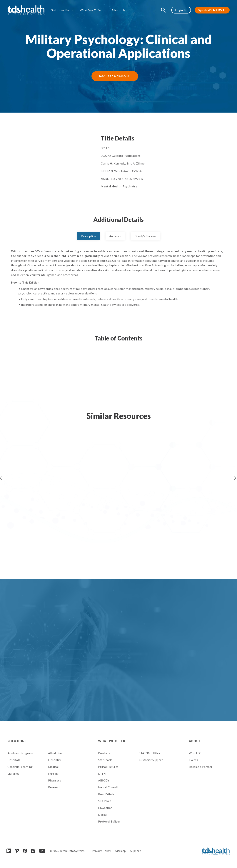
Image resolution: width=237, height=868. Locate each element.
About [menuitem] (195, 741)
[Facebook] (25, 851)
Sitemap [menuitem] (121, 851)
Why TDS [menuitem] (195, 753)
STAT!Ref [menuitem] (105, 801)
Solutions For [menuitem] (61, 10)
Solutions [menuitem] (17, 741)
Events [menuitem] (193, 760)
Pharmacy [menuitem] (55, 780)
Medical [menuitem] (53, 767)
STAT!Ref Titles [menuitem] (150, 753)
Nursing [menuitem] (53, 774)
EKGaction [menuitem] (105, 808)
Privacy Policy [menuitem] (101, 851)
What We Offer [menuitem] (91, 10)
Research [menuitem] (54, 787)
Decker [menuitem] (103, 815)
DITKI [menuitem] (102, 774)
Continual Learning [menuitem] (20, 767)
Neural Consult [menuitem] (108, 787)
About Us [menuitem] (118, 10)
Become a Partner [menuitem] (201, 767)
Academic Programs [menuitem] (20, 753)
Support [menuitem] (136, 851)
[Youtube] (42, 851)
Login (179, 10)
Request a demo (113, 76)
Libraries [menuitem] (13, 774)
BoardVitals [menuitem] (106, 794)
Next (235, 478)
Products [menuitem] (104, 753)
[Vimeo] (17, 851)
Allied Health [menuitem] (57, 753)
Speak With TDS (210, 10)
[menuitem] (69, 741)
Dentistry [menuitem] (55, 760)
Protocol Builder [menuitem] (109, 821)
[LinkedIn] (9, 851)
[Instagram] (33, 851)
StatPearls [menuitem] (105, 760)
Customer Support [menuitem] (151, 760)
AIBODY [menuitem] (104, 780)
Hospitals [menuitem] (14, 760)
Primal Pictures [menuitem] (108, 767)
